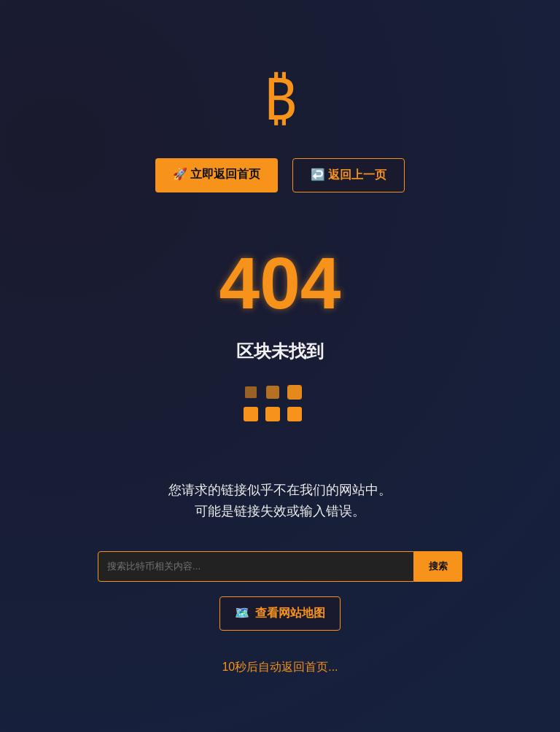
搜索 (438, 566)
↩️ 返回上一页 (349, 175)
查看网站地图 (280, 613)
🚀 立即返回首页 (217, 174)
